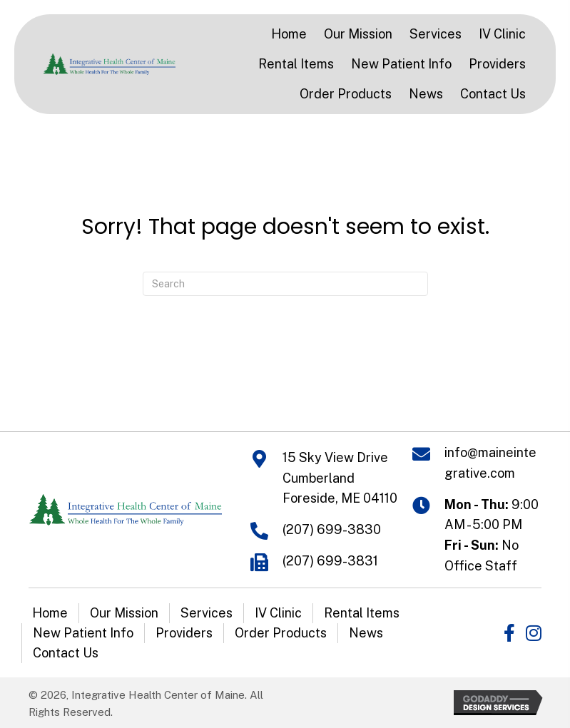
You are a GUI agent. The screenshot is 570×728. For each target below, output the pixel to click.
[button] (509, 633)
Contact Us (66, 653)
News (366, 633)
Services (207, 613)
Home (50, 613)
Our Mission (124, 613)
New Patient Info (83, 633)
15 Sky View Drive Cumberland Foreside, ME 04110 (340, 478)
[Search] (285, 284)
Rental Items (362, 613)
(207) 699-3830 (332, 529)
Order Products (281, 633)
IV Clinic (278, 613)
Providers (184, 633)
